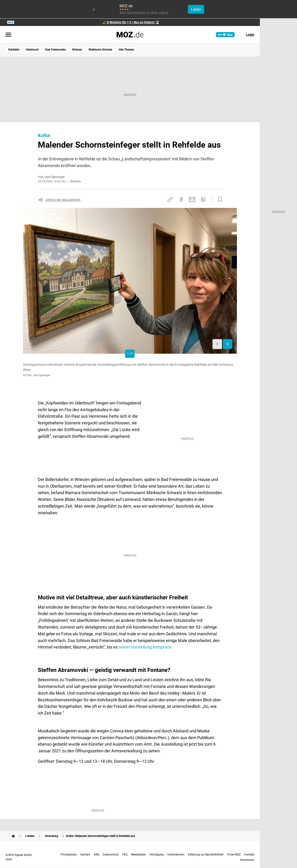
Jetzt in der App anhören (63, 200)
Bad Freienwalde (55, 50)
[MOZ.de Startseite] (130, 35)
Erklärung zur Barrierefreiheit (206, 855)
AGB (96, 855)
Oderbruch (32, 50)
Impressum (247, 860)
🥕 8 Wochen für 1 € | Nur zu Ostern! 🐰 (131, 22)
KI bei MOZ (234, 855)
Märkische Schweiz (100, 50)
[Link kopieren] (170, 200)
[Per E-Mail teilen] (192, 200)
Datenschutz (111, 855)
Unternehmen (176, 855)
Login (250, 35)
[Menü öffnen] (8, 35)
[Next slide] (228, 344)
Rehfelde (14, 50)
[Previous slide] (217, 344)
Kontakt (249, 855)
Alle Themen (126, 50)
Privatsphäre (69, 855)
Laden (196, 9)
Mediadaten (139, 855)
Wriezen (77, 50)
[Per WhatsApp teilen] (203, 200)
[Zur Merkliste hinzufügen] (219, 200)
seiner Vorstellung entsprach (145, 647)
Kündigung (157, 855)
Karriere (85, 855)
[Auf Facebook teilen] (181, 200)
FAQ (125, 855)
